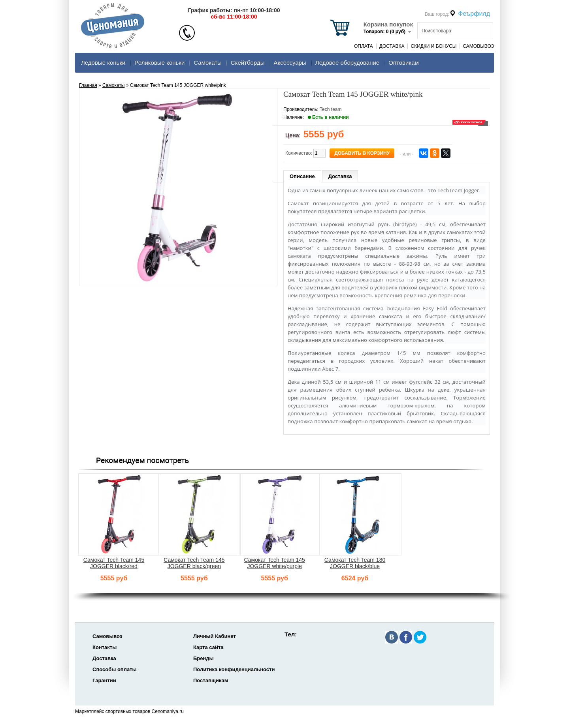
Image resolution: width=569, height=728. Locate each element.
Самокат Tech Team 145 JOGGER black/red (114, 563)
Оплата (364, 46)
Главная (88, 85)
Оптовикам (404, 63)
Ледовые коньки (103, 63)
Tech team (331, 109)
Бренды (203, 658)
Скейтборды (248, 63)
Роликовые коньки (159, 63)
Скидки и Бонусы (433, 46)
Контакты (105, 647)
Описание (302, 176)
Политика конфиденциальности (234, 669)
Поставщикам (211, 680)
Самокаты (208, 63)
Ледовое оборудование (347, 63)
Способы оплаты (115, 669)
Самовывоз (478, 46)
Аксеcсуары (290, 63)
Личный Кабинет (215, 636)
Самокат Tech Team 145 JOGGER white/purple (275, 563)
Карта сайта (208, 647)
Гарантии (104, 680)
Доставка (392, 46)
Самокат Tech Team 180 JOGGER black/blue (355, 563)
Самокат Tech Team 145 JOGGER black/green (194, 563)
